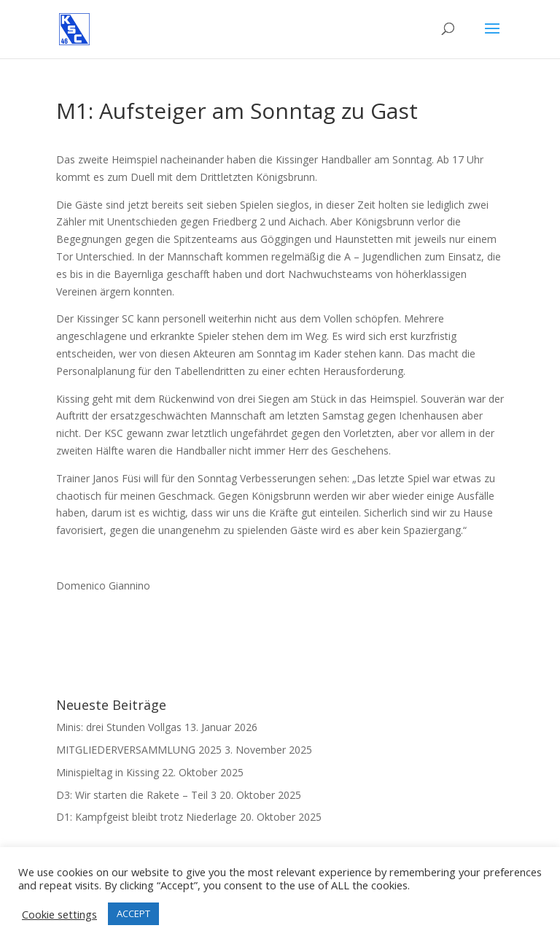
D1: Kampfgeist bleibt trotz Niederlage (147, 817)
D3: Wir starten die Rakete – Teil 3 (136, 795)
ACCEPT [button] (133, 913)
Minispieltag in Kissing (108, 772)
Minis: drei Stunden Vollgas (119, 727)
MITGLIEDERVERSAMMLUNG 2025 (139, 750)
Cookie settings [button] (59, 914)
